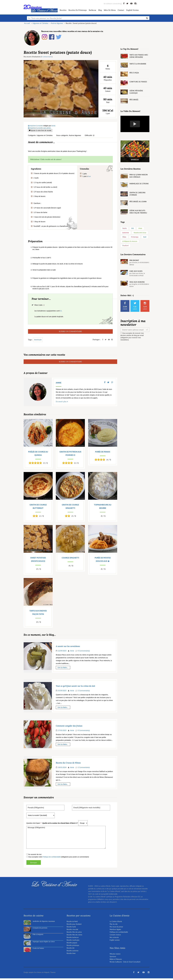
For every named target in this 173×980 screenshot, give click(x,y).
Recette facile (71, 927)
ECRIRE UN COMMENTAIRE (70, 331)
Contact (121, 10)
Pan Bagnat (134, 260)
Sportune (113, 956)
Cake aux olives (136, 271)
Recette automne (72, 951)
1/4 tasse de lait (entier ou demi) (45, 187)
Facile (125, 228)
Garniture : (37, 203)
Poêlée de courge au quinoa (38, 453)
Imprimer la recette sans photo (39, 128)
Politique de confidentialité (52, 857)
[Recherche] (147, 18)
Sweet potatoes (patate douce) (38, 559)
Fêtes (124, 237)
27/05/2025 (62, 730)
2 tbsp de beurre (39, 196)
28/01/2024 (62, 767)
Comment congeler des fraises (69, 726)
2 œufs (36, 178)
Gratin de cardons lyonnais (137, 194)
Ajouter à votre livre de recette (40, 130)
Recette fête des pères (74, 932)
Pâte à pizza (134, 73)
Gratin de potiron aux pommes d (70, 453)
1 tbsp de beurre (39, 222)
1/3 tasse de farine (40, 212)
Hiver (140, 228)
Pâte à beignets (38, 934)
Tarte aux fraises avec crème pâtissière (139, 56)
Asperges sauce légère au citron (44, 942)
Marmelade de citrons (139, 184)
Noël (145, 237)
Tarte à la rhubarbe (138, 64)
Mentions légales (115, 929)
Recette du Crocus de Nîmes (68, 763)
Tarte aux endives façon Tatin (38, 612)
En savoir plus (61, 401)
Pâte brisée (134, 100)
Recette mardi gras (73, 940)
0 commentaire (47, 57)
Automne (126, 233)
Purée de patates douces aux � (103, 559)
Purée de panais (103, 452)
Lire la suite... (63, 668)
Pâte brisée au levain (138, 202)
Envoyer (34, 862)
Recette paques (72, 943)
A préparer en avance (130, 241)
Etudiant (126, 246)
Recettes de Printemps (78, 10)
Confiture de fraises (138, 82)
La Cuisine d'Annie (116, 921)
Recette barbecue (73, 937)
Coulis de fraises (38, 948)
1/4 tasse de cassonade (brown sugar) (47, 208)
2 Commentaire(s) (84, 691)
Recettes (63, 10)
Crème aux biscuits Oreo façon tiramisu (138, 212)
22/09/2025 (62, 651)
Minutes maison (115, 954)
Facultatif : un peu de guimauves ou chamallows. (51, 226)
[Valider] (147, 330)
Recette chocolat (72, 929)
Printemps (135, 237)
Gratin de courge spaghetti (70, 506)
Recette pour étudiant (74, 924)
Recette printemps (73, 945)
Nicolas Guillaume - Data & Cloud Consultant (125, 962)
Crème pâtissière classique (136, 92)
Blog (100, 10)
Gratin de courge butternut (38, 506)
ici (61, 311)
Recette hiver (71, 953)
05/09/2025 (62, 691)
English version (132, 10)
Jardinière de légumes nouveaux (44, 921)
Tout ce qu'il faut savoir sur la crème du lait (75, 686)
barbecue (93, 10)
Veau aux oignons (137, 282)
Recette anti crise (140, 233)
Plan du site (114, 924)
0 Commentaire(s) (84, 651)
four (89, 176)
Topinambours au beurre (103, 506)
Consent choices (115, 935)
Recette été (71, 948)
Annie (59, 383)
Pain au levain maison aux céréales (139, 176)
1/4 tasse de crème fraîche (43, 192)
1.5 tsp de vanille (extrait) (43, 182)
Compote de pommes (40, 928)
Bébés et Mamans (116, 959)
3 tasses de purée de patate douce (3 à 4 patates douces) (54, 173)
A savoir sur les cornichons (68, 646)
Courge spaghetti (70, 558)
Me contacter (114, 937)
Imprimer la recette (35, 126)
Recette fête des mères (74, 935)
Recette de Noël (72, 921)
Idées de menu (110, 10)
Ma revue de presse (116, 927)
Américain (38, 340)
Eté (133, 228)
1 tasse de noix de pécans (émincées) (47, 217)
